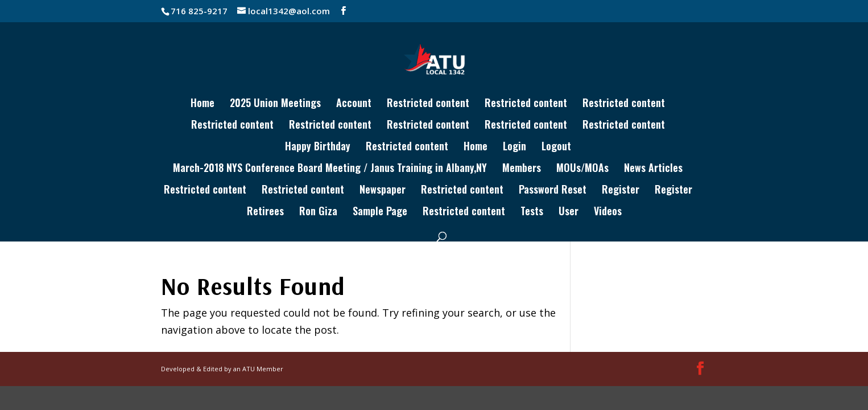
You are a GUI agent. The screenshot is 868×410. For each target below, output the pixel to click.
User (569, 212)
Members (522, 169)
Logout (556, 147)
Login (514, 147)
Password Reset (553, 191)
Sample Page (380, 212)
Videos (608, 212)
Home (202, 104)
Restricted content (428, 104)
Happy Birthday (318, 147)
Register (621, 191)
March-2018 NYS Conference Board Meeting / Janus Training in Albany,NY (330, 169)
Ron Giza (318, 212)
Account (354, 104)
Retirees (265, 212)
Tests (532, 212)
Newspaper (383, 191)
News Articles (653, 169)
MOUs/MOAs (582, 169)
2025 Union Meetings (275, 104)
